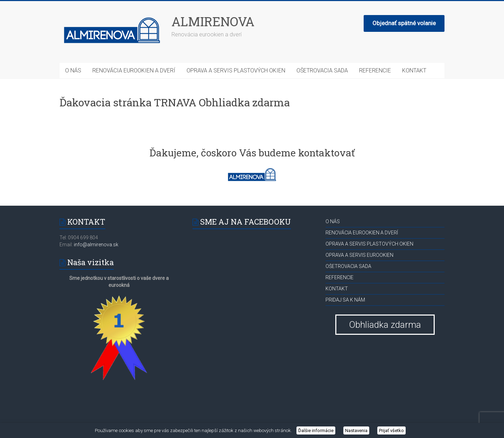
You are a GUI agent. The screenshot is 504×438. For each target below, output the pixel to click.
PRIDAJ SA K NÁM (345, 300)
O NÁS (73, 70)
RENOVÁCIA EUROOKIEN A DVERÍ (134, 70)
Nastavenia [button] (356, 430)
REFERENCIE (375, 70)
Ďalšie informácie (316, 430)
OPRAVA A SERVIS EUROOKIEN (359, 255)
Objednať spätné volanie (404, 23)
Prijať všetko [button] (391, 430)
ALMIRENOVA (213, 21)
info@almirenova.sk (96, 245)
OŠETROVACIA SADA (322, 70)
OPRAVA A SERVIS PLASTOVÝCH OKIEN (236, 70)
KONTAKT (414, 70)
